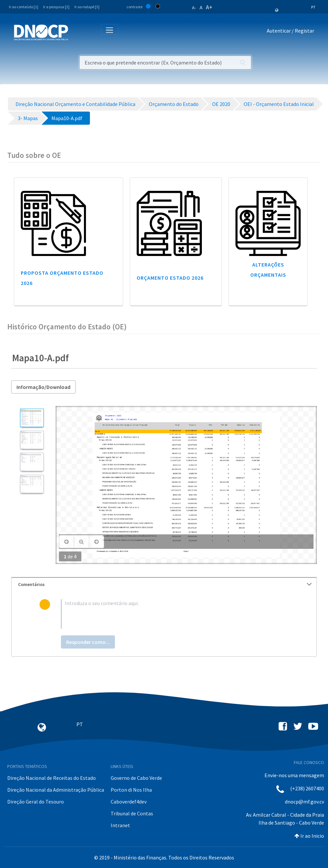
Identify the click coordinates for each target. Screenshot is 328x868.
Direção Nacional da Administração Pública (56, 790)
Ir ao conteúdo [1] (24, 7)
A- (194, 8)
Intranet (120, 825)
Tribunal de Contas (132, 813)
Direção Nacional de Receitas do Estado (52, 778)
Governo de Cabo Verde (136, 778)
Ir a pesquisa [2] (56, 7)
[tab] (164, 585)
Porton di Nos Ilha (131, 790)
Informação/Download (43, 387)
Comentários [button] (165, 584)
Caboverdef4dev (129, 802)
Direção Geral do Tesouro (36, 802)
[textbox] (175, 614)
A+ (209, 7)
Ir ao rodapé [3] (87, 7)
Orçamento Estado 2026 (170, 278)
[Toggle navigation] (77, 32)
